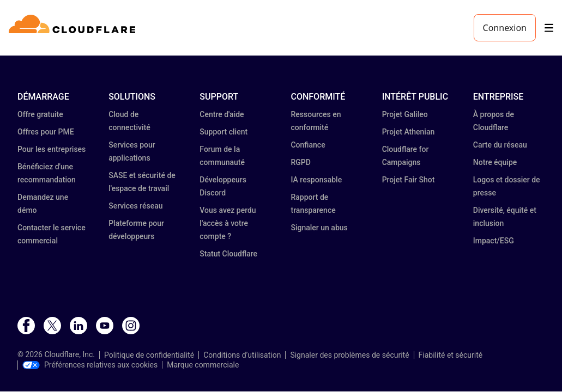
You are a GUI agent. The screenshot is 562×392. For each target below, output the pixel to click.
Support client (223, 132)
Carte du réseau (500, 145)
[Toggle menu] (549, 28)
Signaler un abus (319, 228)
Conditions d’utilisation (242, 355)
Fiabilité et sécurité (451, 355)
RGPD (300, 162)
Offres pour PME (46, 132)
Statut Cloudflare (228, 254)
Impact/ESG (494, 241)
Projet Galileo (405, 114)
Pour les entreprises (52, 149)
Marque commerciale (203, 365)
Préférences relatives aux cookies (90, 365)
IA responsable (316, 180)
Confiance (308, 145)
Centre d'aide (222, 114)
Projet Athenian (409, 132)
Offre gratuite (40, 114)
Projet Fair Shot (409, 180)
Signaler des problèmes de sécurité (349, 355)
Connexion (505, 28)
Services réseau (135, 206)
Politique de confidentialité (149, 355)
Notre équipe (495, 162)
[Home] (74, 28)
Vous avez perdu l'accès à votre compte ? (228, 223)
